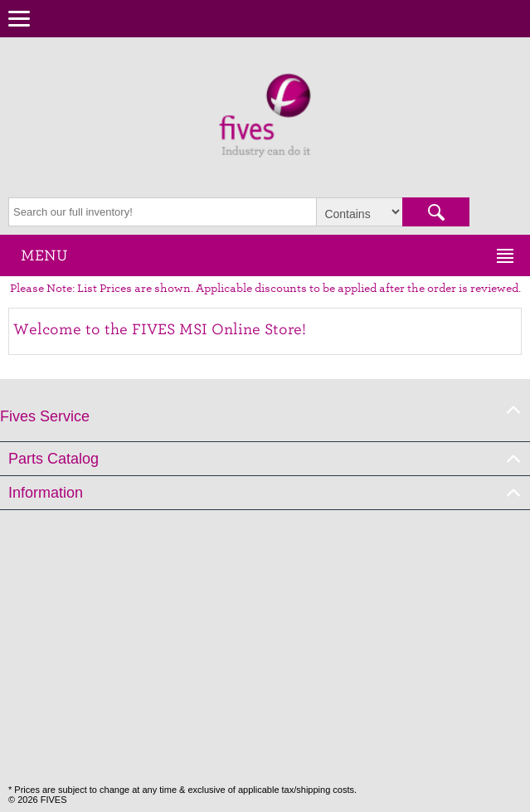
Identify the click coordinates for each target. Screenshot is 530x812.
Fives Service (45, 416)
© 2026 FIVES (37, 800)
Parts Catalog (53, 459)
